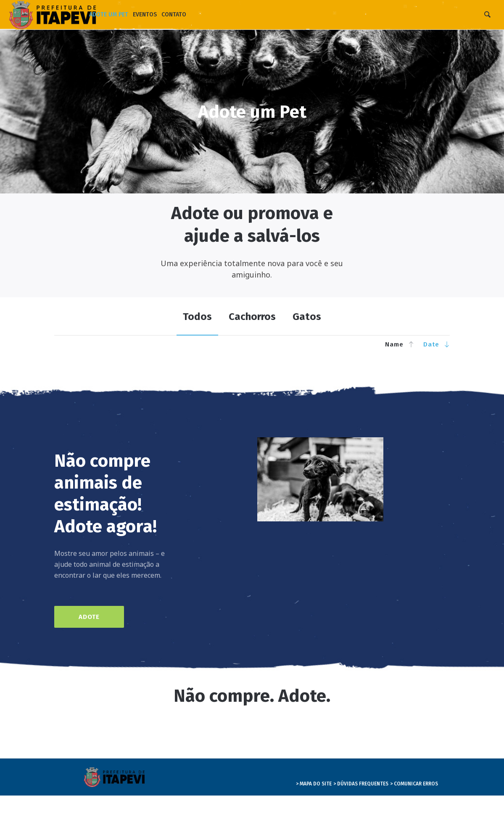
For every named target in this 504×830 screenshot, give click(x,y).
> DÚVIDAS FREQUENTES (361, 784)
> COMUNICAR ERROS (414, 784)
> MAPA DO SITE (314, 784)
